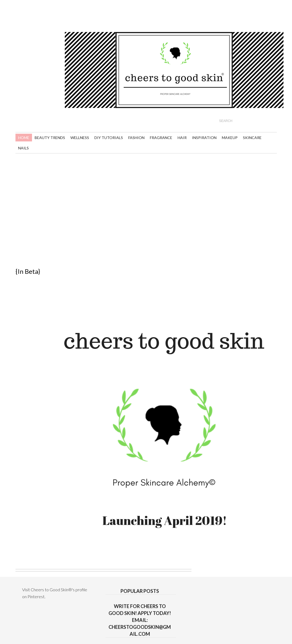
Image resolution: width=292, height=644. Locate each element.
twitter (41, 14)
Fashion (136, 138)
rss (21, 14)
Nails (23, 148)
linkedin (31, 23)
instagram (51, 23)
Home (24, 138)
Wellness (80, 138)
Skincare (252, 138)
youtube (31, 14)
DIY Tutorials (109, 138)
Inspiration (204, 138)
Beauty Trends (50, 138)
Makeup (230, 138)
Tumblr (61, 23)
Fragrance (161, 138)
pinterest (51, 14)
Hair (182, 138)
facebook (41, 23)
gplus (21, 23)
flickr (61, 14)
